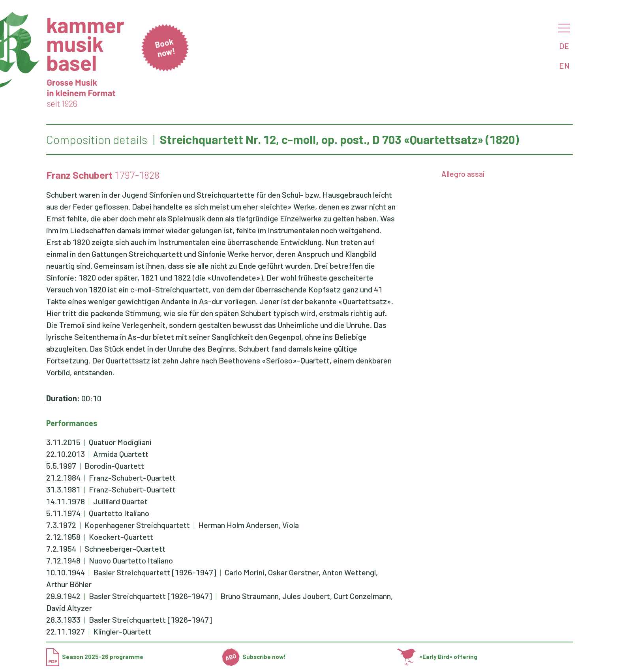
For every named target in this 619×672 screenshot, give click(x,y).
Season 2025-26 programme (95, 657)
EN (564, 66)
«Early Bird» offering (437, 657)
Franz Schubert (79, 175)
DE (564, 46)
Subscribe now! (254, 657)
